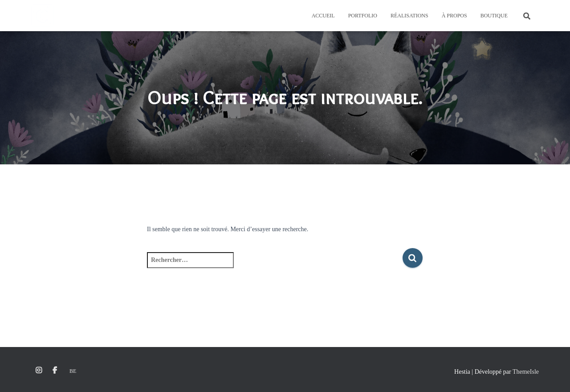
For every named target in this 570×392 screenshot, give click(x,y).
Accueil (323, 16)
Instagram (39, 371)
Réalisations (409, 16)
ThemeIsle (526, 372)
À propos (454, 16)
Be (73, 371)
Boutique (494, 16)
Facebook (55, 371)
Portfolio (363, 16)
